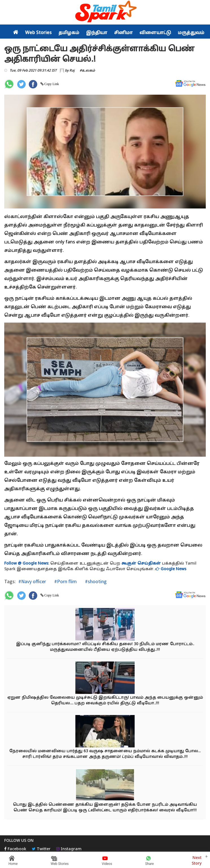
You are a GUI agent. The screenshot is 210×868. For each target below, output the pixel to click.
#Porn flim (65, 581)
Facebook (15, 849)
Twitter (41, 849)
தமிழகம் (69, 33)
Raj (72, 71)
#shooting (95, 581)
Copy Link (51, 84)
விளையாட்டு (155, 33)
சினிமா (123, 33)
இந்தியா (97, 33)
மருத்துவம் (191, 33)
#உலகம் (87, 71)
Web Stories (38, 33)
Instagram (69, 849)
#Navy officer (32, 581)
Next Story (197, 860)
